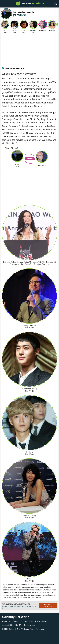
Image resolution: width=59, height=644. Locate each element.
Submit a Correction (48, 606)
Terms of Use (29, 625)
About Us (6, 621)
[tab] (29, 69)
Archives (29, 621)
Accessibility (7, 625)
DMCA (18, 625)
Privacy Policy (41, 621)
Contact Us (18, 621)
